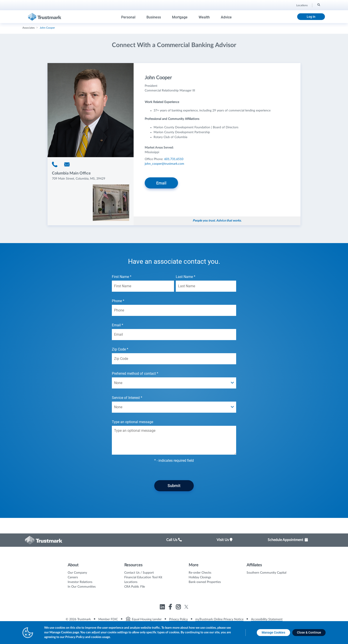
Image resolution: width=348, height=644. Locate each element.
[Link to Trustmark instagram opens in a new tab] (179, 608)
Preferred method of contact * (174, 380)
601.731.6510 (174, 159)
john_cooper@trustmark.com (164, 164)
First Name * (143, 283)
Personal (128, 17)
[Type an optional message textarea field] (174, 440)
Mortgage (180, 17)
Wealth (204, 17)
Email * (174, 332)
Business (154, 17)
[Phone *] (174, 310)
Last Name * (206, 283)
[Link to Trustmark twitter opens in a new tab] (186, 607)
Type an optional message (174, 437)
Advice (226, 17)
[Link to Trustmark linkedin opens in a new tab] (163, 608)
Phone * (174, 307)
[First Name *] (143, 286)
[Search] (318, 5)
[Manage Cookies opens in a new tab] (273, 633)
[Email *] (174, 335)
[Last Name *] (206, 286)
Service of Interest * (174, 404)
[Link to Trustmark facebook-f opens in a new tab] (171, 608)
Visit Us (224, 540)
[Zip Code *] (174, 359)
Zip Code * (174, 356)
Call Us (174, 540)
